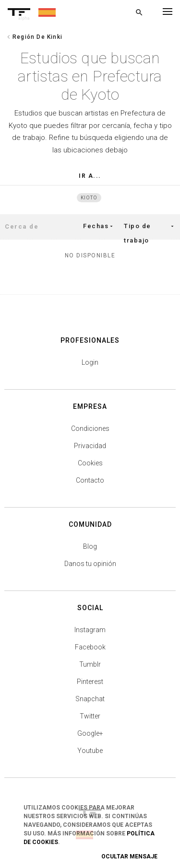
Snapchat (90, 699)
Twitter (90, 716)
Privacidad (90, 446)
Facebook (90, 647)
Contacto (90, 480)
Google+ (90, 733)
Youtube (90, 751)
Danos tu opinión (90, 564)
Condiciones (90, 428)
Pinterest (90, 682)
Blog (90, 546)
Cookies (90, 463)
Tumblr (90, 664)
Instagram (90, 630)
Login (90, 362)
